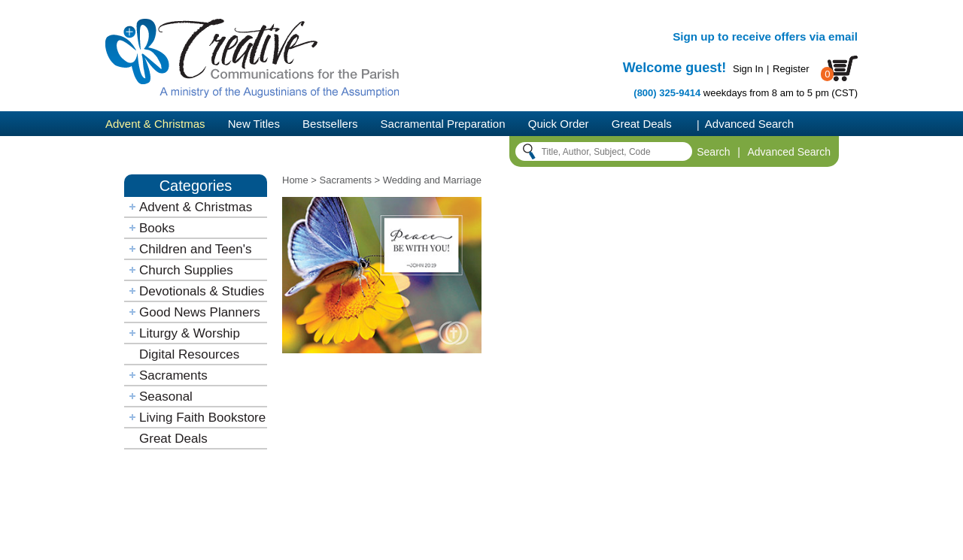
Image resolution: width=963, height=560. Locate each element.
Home (295, 180)
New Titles (254, 124)
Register (791, 69)
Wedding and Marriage (432, 180)
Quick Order (559, 124)
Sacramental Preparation (443, 124)
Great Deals (642, 124)
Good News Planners (200, 312)
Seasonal (166, 397)
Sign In (748, 69)
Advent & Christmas (155, 124)
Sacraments (173, 375)
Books (157, 228)
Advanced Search (749, 124)
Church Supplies (186, 270)
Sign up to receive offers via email (765, 36)
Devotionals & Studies (202, 291)
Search (713, 152)
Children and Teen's (195, 249)
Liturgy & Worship (190, 333)
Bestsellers (330, 124)
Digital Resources (189, 354)
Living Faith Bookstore (202, 418)
